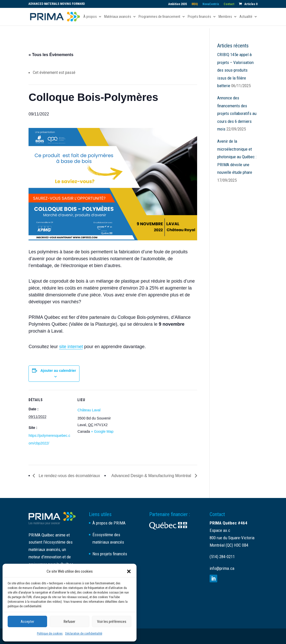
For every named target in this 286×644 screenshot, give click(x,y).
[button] (129, 571)
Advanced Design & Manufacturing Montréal (152, 476)
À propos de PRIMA (109, 523)
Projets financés (199, 17)
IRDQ (195, 4)
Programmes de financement (159, 17)
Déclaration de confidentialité (84, 634)
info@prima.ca (222, 568)
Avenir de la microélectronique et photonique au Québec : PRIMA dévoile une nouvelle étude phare (237, 157)
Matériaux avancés (118, 17)
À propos (90, 17)
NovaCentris (211, 4)
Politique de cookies (50, 634)
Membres (225, 17)
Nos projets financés (110, 554)
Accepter (27, 622)
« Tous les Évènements (51, 55)
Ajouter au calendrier (58, 371)
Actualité (246, 17)
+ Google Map (102, 431)
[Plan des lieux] (153, 425)
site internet (71, 347)
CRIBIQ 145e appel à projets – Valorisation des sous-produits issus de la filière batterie (235, 70)
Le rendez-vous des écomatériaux (69, 476)
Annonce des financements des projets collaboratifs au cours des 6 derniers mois (237, 113)
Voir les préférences (112, 622)
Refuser (69, 622)
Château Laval (89, 410)
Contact (229, 4)
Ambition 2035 (178, 4)
